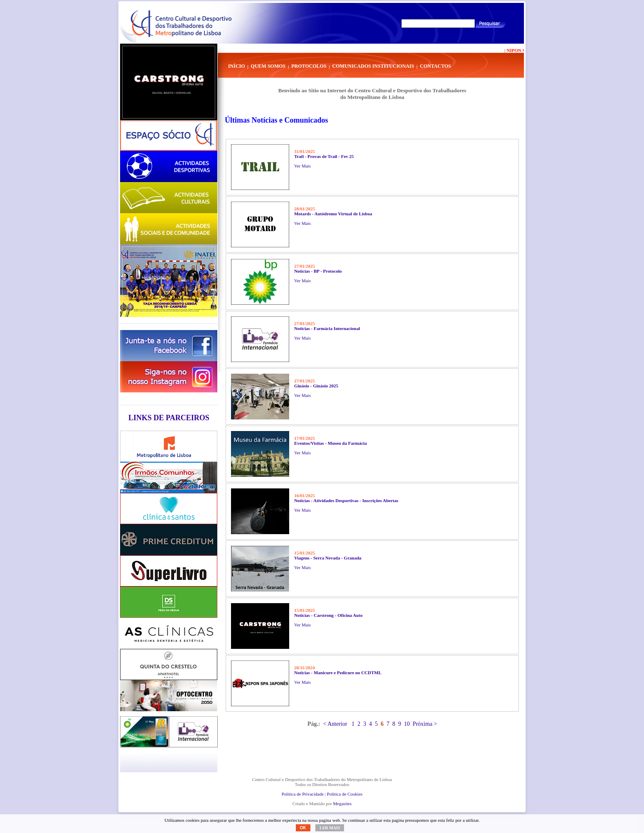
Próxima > (425, 724)
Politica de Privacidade (303, 794)
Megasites (343, 803)
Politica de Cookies (345, 794)
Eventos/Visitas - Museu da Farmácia (331, 443)
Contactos (436, 66)
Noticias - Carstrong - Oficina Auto (328, 615)
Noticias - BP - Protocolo (318, 271)
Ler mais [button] (330, 828)
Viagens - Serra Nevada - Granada (328, 558)
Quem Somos (268, 66)
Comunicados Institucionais (373, 66)
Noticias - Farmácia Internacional (327, 328)
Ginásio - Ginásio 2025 (316, 386)
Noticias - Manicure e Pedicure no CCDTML (338, 673)
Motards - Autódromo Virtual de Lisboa (333, 214)
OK (303, 828)
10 (407, 724)
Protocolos (309, 66)
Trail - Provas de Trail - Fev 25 (324, 156)
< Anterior (335, 724)
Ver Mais (302, 166)
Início (237, 66)
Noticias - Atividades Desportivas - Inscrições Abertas (346, 500)
